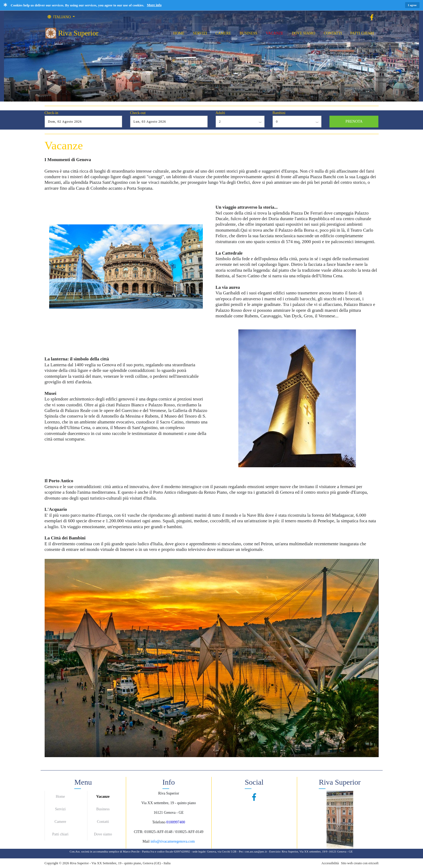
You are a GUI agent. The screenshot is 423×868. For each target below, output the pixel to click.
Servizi (60, 809)
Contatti (103, 822)
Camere (60, 822)
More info (154, 5)
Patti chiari (60, 834)
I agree (412, 5)
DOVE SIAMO (304, 33)
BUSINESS (249, 33)
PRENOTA (354, 121)
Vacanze (103, 797)
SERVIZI (200, 33)
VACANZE (275, 33)
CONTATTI (333, 33)
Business (103, 809)
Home (60, 797)
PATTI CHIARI (362, 33)
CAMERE (223, 33)
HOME (179, 33)
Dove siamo (103, 834)
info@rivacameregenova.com (173, 841)
